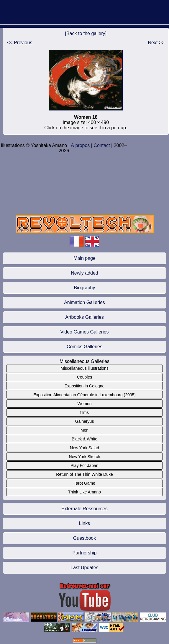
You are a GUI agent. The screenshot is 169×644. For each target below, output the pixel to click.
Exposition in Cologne (84, 386)
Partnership (85, 553)
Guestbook (84, 538)
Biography (84, 288)
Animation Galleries (84, 302)
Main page (84, 258)
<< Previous (20, 43)
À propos (80, 145)
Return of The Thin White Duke (84, 474)
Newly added (84, 273)
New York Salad (84, 448)
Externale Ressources (84, 509)
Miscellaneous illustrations (84, 368)
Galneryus (85, 421)
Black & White (84, 439)
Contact (102, 145)
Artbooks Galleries (84, 317)
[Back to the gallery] (86, 33)
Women (85, 404)
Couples (84, 377)
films (84, 412)
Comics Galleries (84, 347)
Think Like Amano (84, 492)
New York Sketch (85, 457)
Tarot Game (84, 483)
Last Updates (84, 568)
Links (84, 523)
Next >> (156, 43)
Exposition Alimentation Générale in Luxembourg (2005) (84, 395)
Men (84, 430)
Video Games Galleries (84, 332)
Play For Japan (84, 465)
